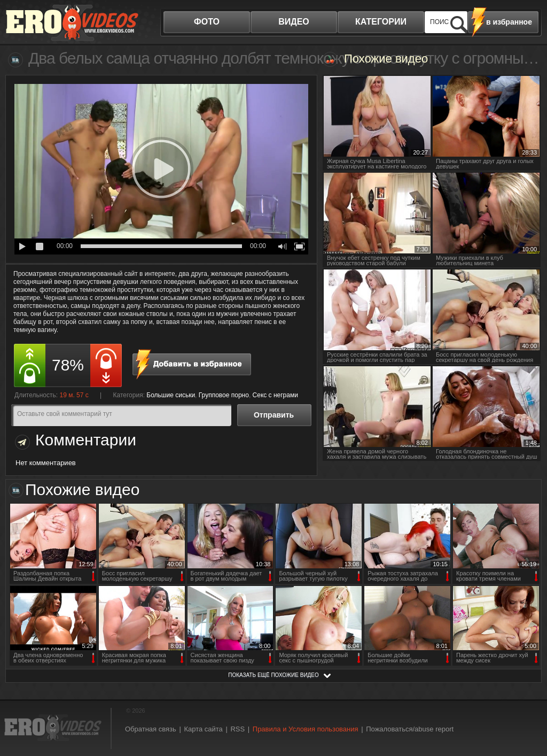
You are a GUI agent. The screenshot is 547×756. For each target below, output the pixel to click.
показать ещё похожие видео (273, 675)
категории (381, 22)
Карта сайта (203, 729)
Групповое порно (224, 395)
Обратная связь (151, 729)
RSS (237, 729)
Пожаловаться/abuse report (410, 729)
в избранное (509, 22)
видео (294, 22)
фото (207, 22)
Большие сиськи (171, 395)
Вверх (527, 710)
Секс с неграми (275, 395)
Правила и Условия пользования (306, 729)
